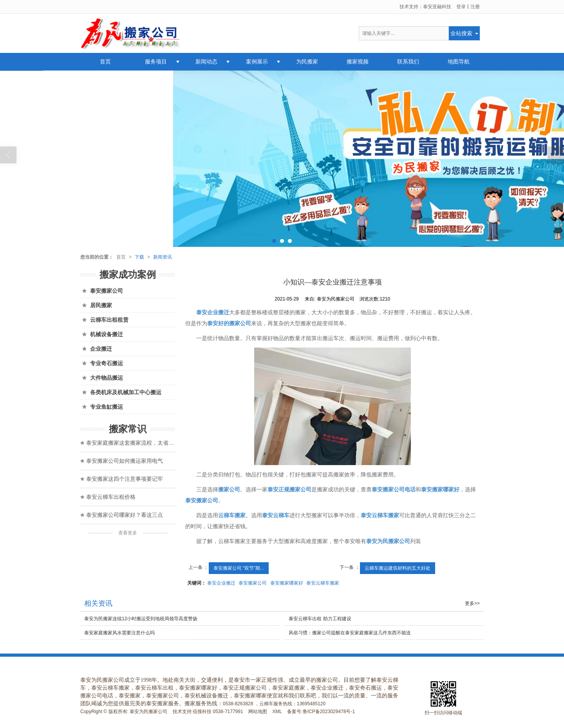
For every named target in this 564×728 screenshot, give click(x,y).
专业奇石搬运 (102, 363)
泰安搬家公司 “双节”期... (239, 568)
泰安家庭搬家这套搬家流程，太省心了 (131, 443)
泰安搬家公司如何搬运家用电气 (125, 461)
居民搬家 (96, 305)
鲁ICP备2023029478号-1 (329, 712)
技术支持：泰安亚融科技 (425, 7)
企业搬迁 (96, 349)
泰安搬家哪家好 (287, 583)
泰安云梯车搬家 (323, 583)
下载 (139, 257)
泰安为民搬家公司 (148, 712)
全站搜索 (461, 33)
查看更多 (128, 533)
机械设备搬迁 (102, 334)
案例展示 (257, 62)
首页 (105, 62)
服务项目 (156, 62)
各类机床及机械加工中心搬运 (121, 392)
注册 (475, 7)
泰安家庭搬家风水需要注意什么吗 (119, 633)
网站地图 (258, 712)
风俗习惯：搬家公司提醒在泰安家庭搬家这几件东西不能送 (350, 633)
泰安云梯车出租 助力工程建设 (320, 619)
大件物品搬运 (102, 378)
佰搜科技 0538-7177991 (218, 712)
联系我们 (408, 62)
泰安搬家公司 (253, 583)
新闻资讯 (163, 257)
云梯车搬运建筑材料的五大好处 (398, 568)
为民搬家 (307, 62)
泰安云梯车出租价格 (111, 497)
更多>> (472, 603)
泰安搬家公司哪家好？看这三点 (125, 515)
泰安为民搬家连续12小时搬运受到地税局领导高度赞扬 (141, 619)
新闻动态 (206, 62)
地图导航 (459, 62)
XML (277, 712)
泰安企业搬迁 (221, 583)
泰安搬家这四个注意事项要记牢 (125, 479)
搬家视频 (358, 62)
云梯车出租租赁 (104, 320)
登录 (461, 7)
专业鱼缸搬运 (102, 407)
